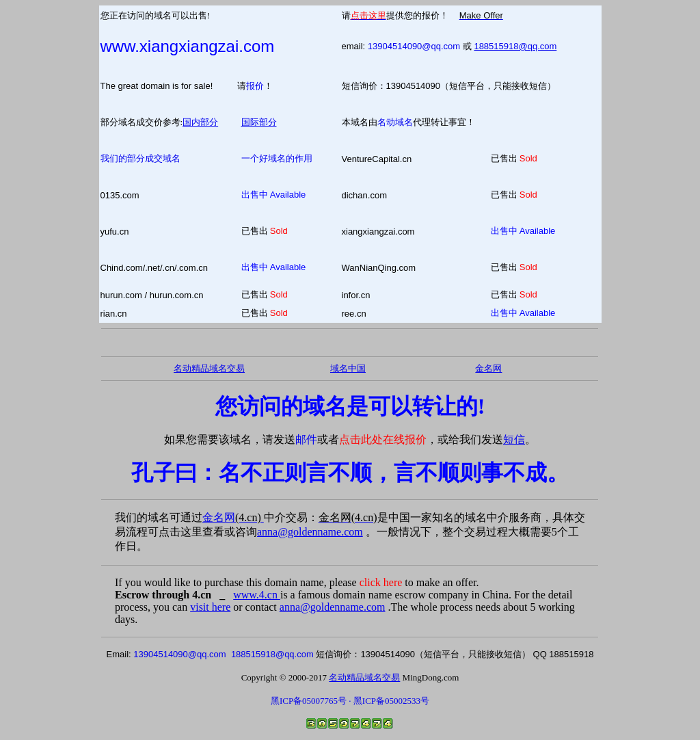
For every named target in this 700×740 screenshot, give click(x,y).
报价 (255, 86)
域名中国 (348, 368)
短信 (514, 439)
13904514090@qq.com (414, 46)
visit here (210, 607)
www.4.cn (257, 595)
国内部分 (200, 122)
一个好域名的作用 (277, 158)
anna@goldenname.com (310, 532)
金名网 (233, 517)
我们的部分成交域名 (140, 158)
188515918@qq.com (515, 46)
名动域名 (395, 122)
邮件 (306, 439)
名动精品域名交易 (209, 368)
